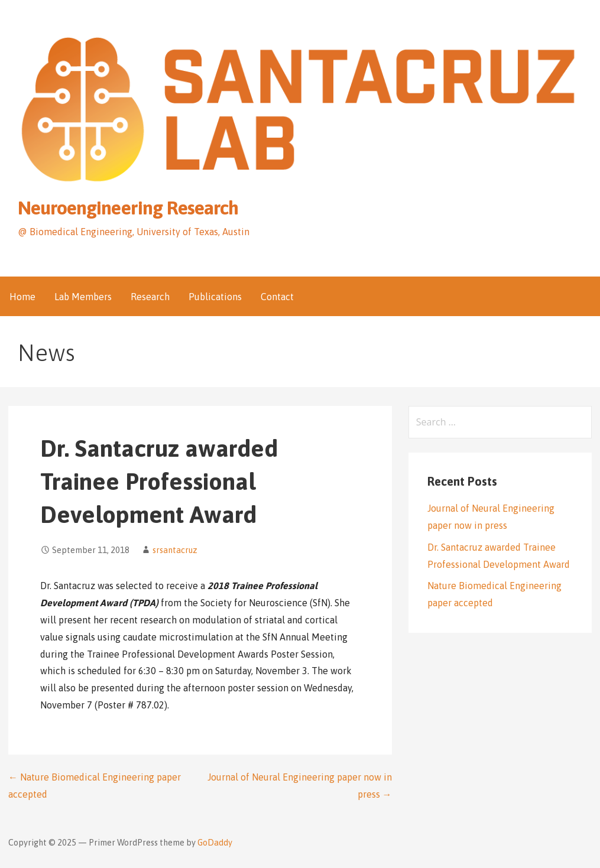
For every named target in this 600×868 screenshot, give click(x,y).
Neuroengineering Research (128, 208)
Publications (215, 297)
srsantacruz (175, 550)
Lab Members (83, 297)
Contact (277, 297)
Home (22, 297)
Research (150, 297)
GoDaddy (215, 843)
